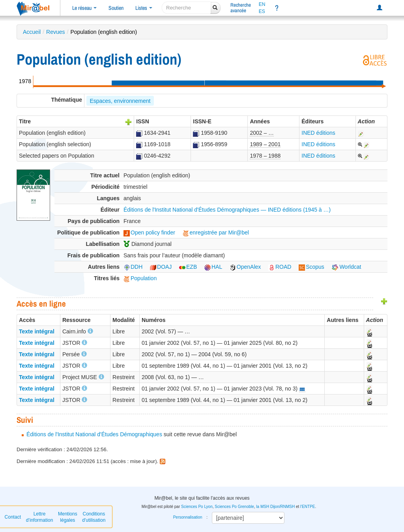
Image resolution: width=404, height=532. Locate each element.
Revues (55, 32)
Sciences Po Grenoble (234, 507)
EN (262, 4)
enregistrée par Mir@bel (216, 233)
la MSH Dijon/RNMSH (275, 507)
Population (140, 278)
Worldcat (347, 267)
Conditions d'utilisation (94, 517)
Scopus (311, 267)
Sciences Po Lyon (197, 507)
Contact (13, 517)
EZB (188, 267)
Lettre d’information (40, 517)
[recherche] (186, 8)
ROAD (280, 267)
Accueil (32, 32)
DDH (133, 267)
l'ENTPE (308, 507)
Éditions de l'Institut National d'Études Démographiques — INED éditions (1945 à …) (227, 210)
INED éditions (318, 133)
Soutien (116, 8)
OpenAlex (245, 267)
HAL (213, 267)
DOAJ (161, 267)
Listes (144, 8)
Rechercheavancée (241, 8)
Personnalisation (188, 517)
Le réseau (84, 8)
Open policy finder (149, 233)
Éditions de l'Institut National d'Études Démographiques (94, 434)
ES (262, 11)
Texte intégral (37, 331)
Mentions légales (68, 517)
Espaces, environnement (120, 101)
